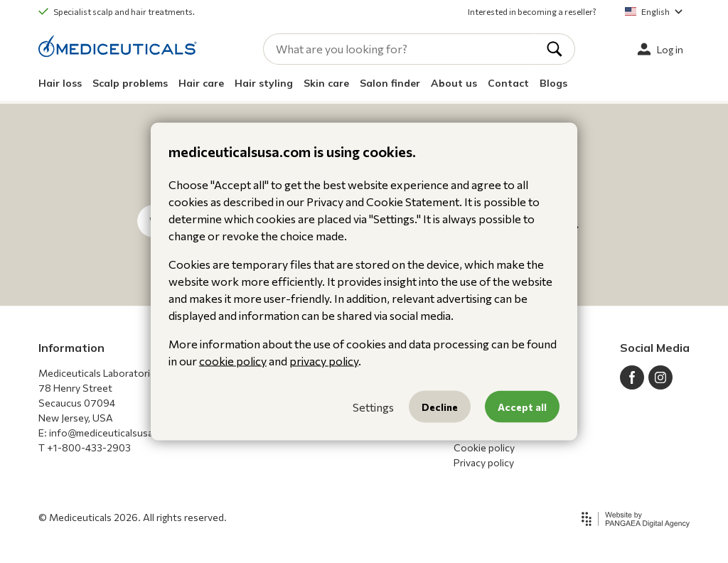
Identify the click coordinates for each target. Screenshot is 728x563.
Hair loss (60, 83)
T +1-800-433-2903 (85, 447)
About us (454, 83)
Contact (508, 83)
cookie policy (233, 361)
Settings (373, 406)
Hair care (201, 83)
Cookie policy (484, 447)
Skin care (326, 83)
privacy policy (324, 361)
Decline (440, 407)
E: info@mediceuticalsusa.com (107, 433)
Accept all (522, 407)
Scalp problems (130, 83)
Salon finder (390, 83)
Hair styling (264, 83)
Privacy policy (484, 462)
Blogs (553, 83)
